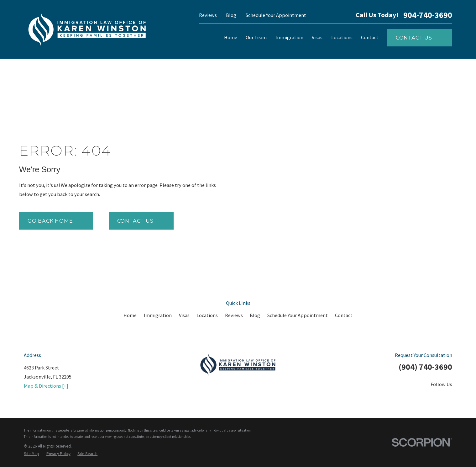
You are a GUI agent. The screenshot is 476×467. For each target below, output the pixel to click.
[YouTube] (431, 397)
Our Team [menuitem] (256, 37)
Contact (344, 315)
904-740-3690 (428, 15)
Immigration (158, 315)
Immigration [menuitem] (289, 37)
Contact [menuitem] (370, 37)
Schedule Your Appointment (276, 15)
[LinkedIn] (414, 397)
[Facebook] (379, 397)
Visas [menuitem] (317, 37)
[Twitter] (397, 397)
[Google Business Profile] (449, 397)
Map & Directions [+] (46, 386)
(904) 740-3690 (425, 367)
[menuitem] (31, 454)
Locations (207, 315)
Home (130, 315)
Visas (184, 315)
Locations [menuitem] (342, 37)
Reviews (208, 15)
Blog (231, 15)
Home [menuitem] (231, 37)
